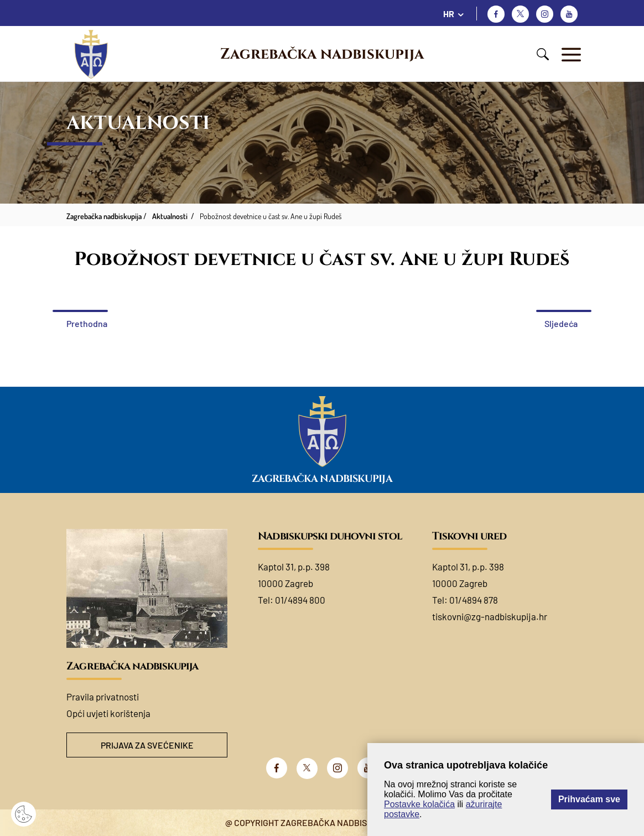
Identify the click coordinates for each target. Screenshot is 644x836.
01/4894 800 (300, 600)
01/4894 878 (474, 600)
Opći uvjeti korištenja (108, 713)
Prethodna (87, 323)
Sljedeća (561, 323)
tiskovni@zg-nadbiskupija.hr (490, 616)
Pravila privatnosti (103, 697)
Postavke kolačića (419, 804)
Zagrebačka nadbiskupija (322, 54)
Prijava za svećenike (147, 745)
